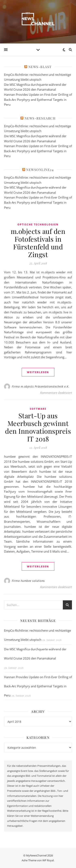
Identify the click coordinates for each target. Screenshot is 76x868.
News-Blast (40, 67)
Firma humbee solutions (28, 581)
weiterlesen (38, 372)
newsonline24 (40, 170)
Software (38, 409)
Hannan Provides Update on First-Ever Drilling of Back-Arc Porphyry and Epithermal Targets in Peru (38, 99)
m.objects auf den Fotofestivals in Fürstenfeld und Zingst (38, 243)
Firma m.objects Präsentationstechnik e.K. (41, 386)
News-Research (40, 118)
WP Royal (48, 860)
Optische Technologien (38, 224)
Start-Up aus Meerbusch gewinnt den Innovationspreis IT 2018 (38, 427)
